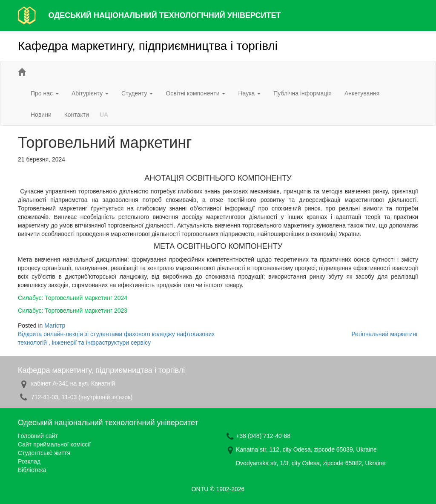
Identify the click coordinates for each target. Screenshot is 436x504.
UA (104, 115)
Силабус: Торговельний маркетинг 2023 (73, 311)
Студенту (137, 93)
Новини (41, 115)
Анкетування (362, 93)
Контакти (77, 115)
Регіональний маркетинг (385, 334)
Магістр (55, 325)
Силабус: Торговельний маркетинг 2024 (73, 298)
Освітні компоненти (195, 93)
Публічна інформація (303, 93)
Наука (249, 93)
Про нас (45, 93)
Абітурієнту (90, 93)
